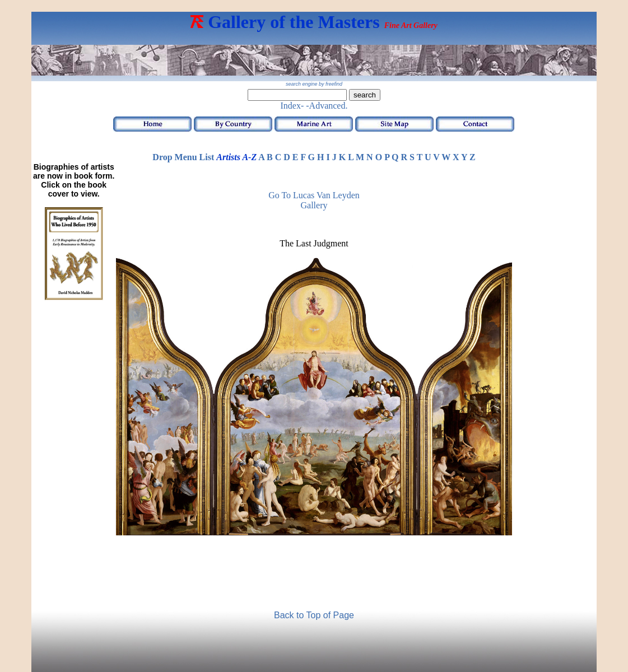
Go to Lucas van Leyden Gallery (314, 200)
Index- (292, 106)
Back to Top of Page (314, 615)
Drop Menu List (183, 157)
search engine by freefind (314, 84)
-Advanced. (327, 106)
